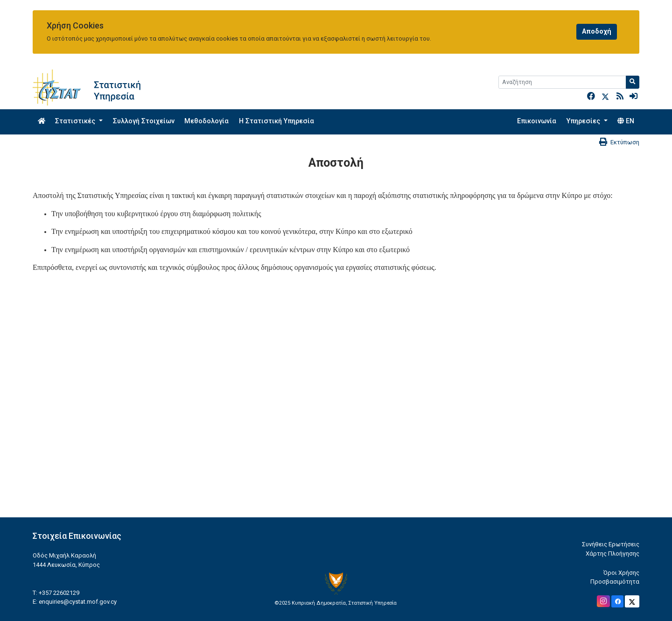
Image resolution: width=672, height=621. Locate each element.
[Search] (562, 82)
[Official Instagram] (603, 601)
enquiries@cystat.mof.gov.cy (78, 602)
